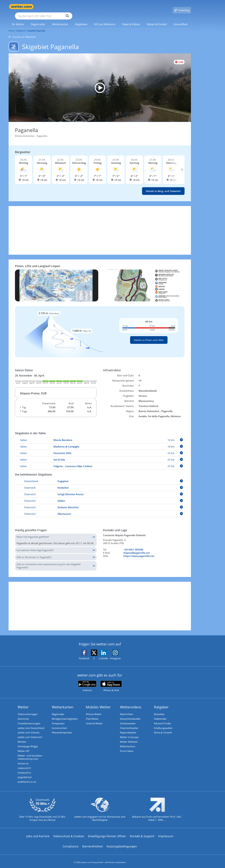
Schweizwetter (128, 719)
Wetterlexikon (128, 743)
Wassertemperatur (62, 729)
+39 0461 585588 (133, 545)
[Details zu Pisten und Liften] (100, 327)
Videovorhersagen (28, 709)
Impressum (166, 834)
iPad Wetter (93, 714)
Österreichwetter (130, 724)
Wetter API (24, 748)
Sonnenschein (60, 724)
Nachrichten (127, 709)
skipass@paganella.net (137, 548)
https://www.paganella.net (139, 551)
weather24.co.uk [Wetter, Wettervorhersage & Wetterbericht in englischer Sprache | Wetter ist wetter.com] (27, 780)
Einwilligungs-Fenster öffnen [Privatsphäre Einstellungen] (107, 834)
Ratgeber (162, 702)
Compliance (71, 844)
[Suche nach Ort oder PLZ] (68, 7)
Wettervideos (131, 702)
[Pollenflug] (182, 7)
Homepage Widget (28, 743)
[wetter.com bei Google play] (87, 681)
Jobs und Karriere (38, 834)
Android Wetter (95, 719)
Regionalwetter (129, 729)
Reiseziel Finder (163, 719)
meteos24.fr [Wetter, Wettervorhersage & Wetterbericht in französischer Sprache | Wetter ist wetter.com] (25, 765)
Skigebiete (21, 26)
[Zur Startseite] (21, 7)
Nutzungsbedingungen (122, 844)
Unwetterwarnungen (29, 719)
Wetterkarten (63, 702)
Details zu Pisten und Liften (149, 335)
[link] (18, 20)
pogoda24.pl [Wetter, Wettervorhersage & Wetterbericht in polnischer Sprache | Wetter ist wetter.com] (25, 775)
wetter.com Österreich (30, 733)
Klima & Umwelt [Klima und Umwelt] (163, 729)
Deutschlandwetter (131, 714)
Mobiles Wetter (99, 702)
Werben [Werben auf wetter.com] (22, 738)
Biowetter (160, 709)
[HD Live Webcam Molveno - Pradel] (100, 83)
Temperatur (59, 719)
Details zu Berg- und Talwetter (163, 186)
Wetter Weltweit (129, 738)
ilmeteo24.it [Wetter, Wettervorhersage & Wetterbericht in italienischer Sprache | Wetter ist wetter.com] (25, 770)
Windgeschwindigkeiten (65, 714)
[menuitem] (18, 19)
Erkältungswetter (164, 724)
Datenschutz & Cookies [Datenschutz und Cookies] (69, 834)
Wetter (24, 702)
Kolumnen (24, 714)
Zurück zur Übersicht (22, 32)
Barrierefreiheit (93, 844)
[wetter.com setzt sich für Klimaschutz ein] (100, 810)
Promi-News (127, 748)
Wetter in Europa (130, 733)
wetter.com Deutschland (32, 724)
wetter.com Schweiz (29, 729)
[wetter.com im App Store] (111, 682)
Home (11, 26)
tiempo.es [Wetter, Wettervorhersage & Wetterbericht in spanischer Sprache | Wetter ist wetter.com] (24, 761)
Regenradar (59, 709)
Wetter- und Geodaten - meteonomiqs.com (31, 754)
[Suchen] (92, 7)
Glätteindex (161, 714)
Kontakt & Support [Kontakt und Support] (142, 834)
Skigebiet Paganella (36, 26)
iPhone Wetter (94, 709)
